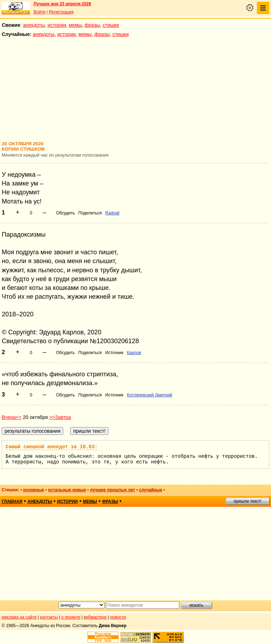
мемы (75, 25)
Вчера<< (12, 417)
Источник (114, 353)
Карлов (134, 353)
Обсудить (65, 213)
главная (12, 502)
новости (118, 617)
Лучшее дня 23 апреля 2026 (62, 4)
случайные (151, 490)
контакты (49, 617)
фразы (92, 25)
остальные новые (67, 490)
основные (34, 490)
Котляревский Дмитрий (150, 395)
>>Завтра (60, 417)
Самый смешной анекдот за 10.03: (52, 447)
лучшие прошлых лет (113, 490)
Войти (40, 12)
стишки (111, 25)
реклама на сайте (19, 617)
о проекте (71, 617)
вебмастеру (95, 617)
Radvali (112, 213)
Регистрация (61, 12)
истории (57, 25)
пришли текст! (248, 501)
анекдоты (34, 25)
